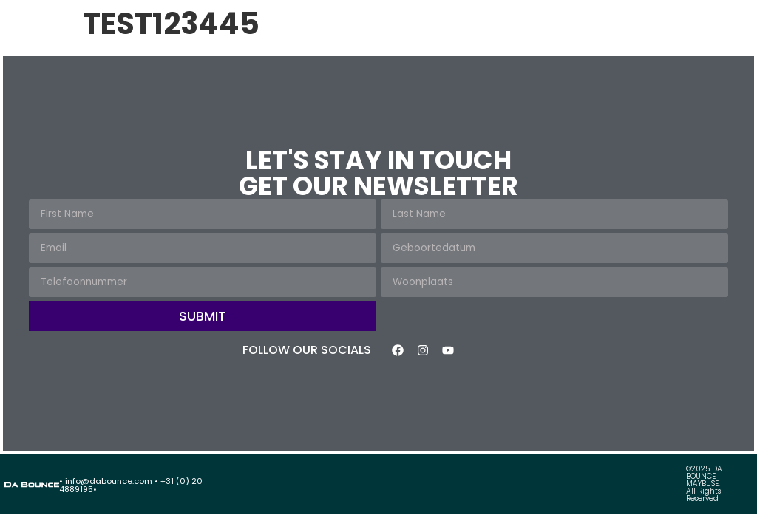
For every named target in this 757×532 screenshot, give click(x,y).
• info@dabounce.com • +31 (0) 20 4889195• (131, 485)
